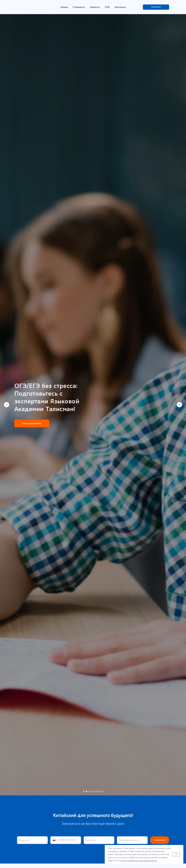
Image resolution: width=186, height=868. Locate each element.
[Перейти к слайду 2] (87, 791)
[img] (31, 7)
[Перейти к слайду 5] (94, 791)
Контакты (120, 7)
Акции (64, 7)
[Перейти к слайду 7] (100, 791)
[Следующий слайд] (179, 405)
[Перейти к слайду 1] (84, 791)
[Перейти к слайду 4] (92, 791)
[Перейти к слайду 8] (102, 791)
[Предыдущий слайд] (7, 405)
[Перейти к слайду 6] (97, 791)
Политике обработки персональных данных (138, 861)
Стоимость (79, 7)
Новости (95, 7)
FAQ (107, 7)
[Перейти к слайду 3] (89, 791)
